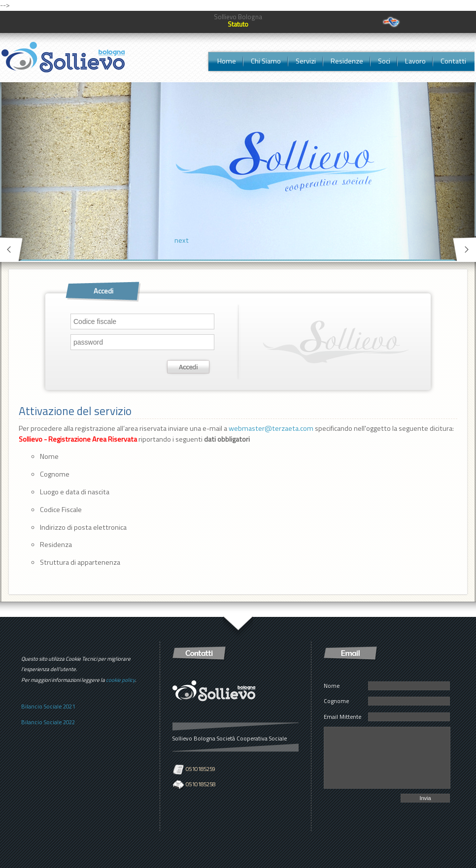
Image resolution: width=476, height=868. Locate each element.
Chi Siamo (266, 61)
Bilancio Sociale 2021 (48, 706)
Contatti (453, 61)
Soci (384, 61)
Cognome (336, 701)
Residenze (347, 61)
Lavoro (415, 61)
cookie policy (120, 680)
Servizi (306, 61)
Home (227, 61)
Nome (332, 686)
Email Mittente (342, 717)
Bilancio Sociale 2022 (48, 722)
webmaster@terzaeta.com (271, 428)
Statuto (238, 24)
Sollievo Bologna (238, 17)
